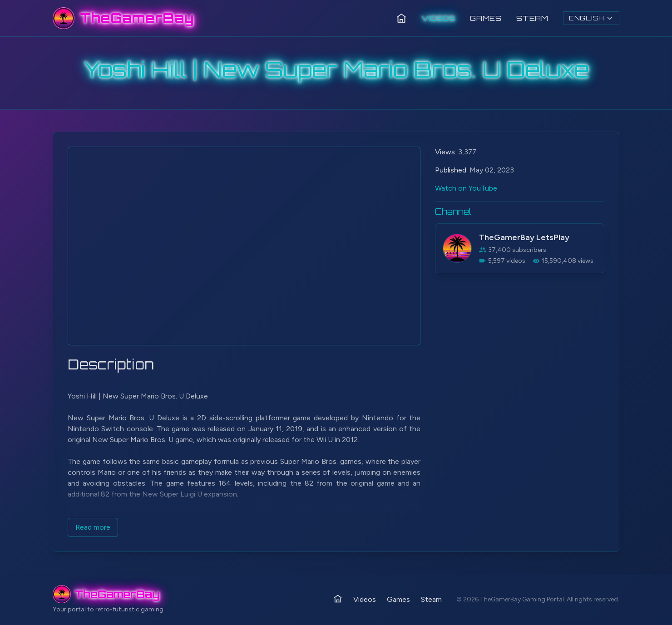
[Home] (401, 18)
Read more (93, 527)
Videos (438, 18)
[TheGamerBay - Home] (123, 18)
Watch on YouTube (466, 188)
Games (486, 18)
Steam (532, 18)
